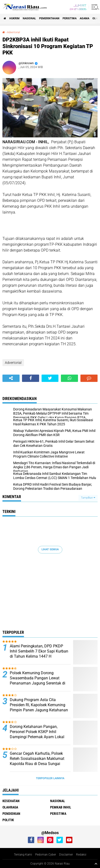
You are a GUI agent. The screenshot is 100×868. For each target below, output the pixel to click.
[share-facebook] (31, 378)
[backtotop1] (96, 864)
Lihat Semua (50, 549)
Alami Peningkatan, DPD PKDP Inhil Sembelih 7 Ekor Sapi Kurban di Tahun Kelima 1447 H (39, 651)
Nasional (29, 18)
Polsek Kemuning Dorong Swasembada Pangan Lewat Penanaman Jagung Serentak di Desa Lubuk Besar (38, 680)
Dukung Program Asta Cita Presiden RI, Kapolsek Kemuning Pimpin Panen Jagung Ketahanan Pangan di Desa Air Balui (39, 707)
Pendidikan (11, 814)
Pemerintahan (49, 18)
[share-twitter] (50, 378)
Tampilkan (88, 498)
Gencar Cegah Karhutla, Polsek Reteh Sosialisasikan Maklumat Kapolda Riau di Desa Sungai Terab (37, 761)
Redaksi (81, 855)
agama (84, 18)
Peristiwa (70, 18)
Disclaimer (66, 855)
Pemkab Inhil (61, 807)
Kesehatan (11, 801)
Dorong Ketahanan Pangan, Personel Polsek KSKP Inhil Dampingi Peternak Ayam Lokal (37, 732)
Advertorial (13, 32)
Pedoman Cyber (46, 855)
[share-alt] (11, 378)
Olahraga (10, 807)
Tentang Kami (23, 855)
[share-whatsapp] (69, 378)
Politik (8, 820)
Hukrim (14, 18)
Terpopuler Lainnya (50, 778)
